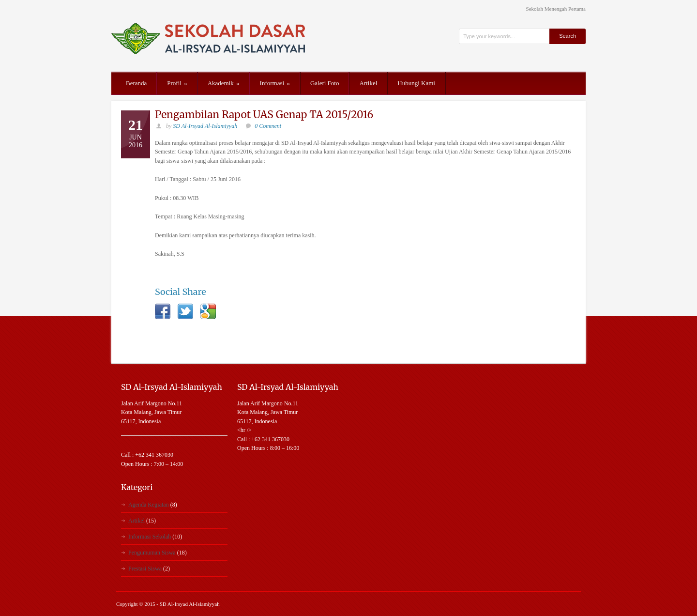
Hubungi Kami (416, 83)
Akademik (224, 83)
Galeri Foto (325, 83)
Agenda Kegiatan (149, 505)
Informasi (275, 83)
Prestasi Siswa (145, 569)
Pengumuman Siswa (152, 553)
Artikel (368, 83)
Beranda (136, 83)
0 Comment (268, 126)
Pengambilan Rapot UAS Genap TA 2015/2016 (264, 115)
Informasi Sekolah (150, 537)
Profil (177, 83)
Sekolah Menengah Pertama (556, 9)
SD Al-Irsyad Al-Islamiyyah (205, 126)
